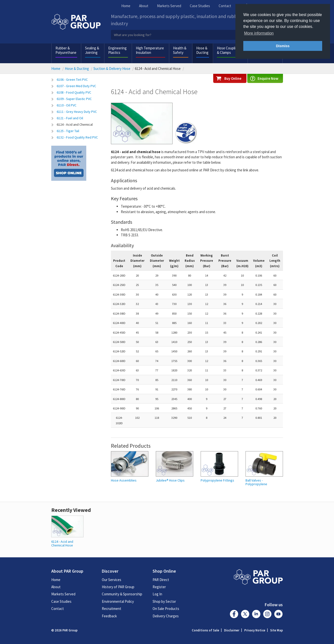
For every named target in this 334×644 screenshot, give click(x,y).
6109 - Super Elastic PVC (74, 99)
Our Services (112, 580)
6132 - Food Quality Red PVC (77, 137)
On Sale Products (166, 609)
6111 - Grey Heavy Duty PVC (77, 112)
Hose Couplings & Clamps (229, 50)
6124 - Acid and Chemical (75, 124)
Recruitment (112, 609)
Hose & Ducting (202, 50)
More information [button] (259, 33)
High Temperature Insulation (150, 50)
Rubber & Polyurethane (66, 50)
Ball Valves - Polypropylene (256, 482)
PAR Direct (161, 580)
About (144, 6)
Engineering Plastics (117, 50)
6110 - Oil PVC (67, 105)
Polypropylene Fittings (217, 480)
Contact (225, 6)
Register (159, 587)
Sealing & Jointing (92, 50)
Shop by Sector (164, 601)
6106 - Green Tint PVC (72, 80)
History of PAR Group (118, 587)
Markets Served (169, 6)
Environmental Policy (118, 601)
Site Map (277, 630)
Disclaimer (232, 630)
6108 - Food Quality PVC (74, 92)
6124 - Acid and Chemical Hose (62, 543)
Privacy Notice (255, 630)
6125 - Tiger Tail (68, 131)
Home (126, 6)
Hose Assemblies (124, 480)
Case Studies (200, 6)
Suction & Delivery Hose (112, 69)
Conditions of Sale (205, 630)
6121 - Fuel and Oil (70, 118)
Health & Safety (180, 50)
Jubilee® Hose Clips (170, 480)
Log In (157, 594)
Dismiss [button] (283, 46)
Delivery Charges (166, 616)
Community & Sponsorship (122, 594)
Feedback (109, 616)
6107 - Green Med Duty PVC (76, 86)
